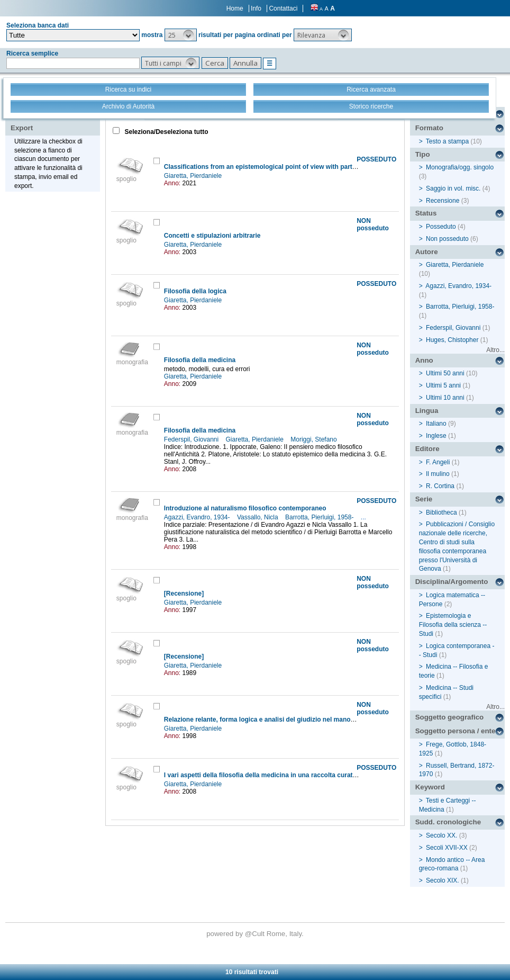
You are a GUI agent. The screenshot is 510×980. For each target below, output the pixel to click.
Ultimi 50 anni (445, 373)
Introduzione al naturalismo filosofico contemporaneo (245, 508)
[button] (181, 35)
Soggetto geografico (450, 717)
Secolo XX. (441, 835)
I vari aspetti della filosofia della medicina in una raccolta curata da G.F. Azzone (283, 775)
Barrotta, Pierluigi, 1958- (320, 517)
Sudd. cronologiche (448, 822)
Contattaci (283, 8)
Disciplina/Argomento (452, 582)
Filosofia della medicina (200, 360)
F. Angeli (438, 462)
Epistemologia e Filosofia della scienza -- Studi (453, 625)
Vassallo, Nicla (258, 517)
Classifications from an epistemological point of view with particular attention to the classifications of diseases (331, 167)
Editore (427, 449)
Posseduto (441, 227)
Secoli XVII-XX (447, 848)
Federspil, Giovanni (192, 439)
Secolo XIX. (443, 880)
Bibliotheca (441, 513)
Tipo (423, 154)
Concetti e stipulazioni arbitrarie (212, 236)
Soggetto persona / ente (456, 731)
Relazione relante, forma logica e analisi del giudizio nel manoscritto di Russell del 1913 (296, 720)
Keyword (430, 787)
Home (235, 8)
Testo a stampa (447, 141)
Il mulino (438, 474)
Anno (424, 360)
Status (426, 213)
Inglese (436, 436)
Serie (424, 499)
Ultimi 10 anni (445, 398)
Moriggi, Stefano (315, 439)
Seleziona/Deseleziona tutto (165, 132)
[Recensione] (184, 594)
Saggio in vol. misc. (453, 188)
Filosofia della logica (195, 291)
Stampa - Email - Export (44, 121)
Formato (429, 128)
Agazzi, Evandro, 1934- (198, 517)
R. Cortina (440, 486)
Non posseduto (447, 239)
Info (256, 8)
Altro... (495, 350)
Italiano (436, 424)
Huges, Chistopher (452, 340)
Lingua (427, 411)
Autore (427, 252)
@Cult (256, 934)
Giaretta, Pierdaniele (194, 176)
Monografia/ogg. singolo (460, 167)
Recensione (443, 201)
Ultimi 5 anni (443, 385)
